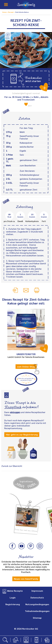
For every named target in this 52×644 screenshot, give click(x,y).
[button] (26, 79)
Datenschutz (37, 597)
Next (47, 510)
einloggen (15, 412)
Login (13, 597)
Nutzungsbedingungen (37, 604)
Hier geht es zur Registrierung (22, 435)
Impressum (37, 591)
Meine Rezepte (15, 591)
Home (5, 12)
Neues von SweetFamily (26, 579)
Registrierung (13, 604)
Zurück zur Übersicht (12, 466)
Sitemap (37, 618)
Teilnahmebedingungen (37, 611)
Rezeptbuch (13, 407)
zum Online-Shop (26, 367)
